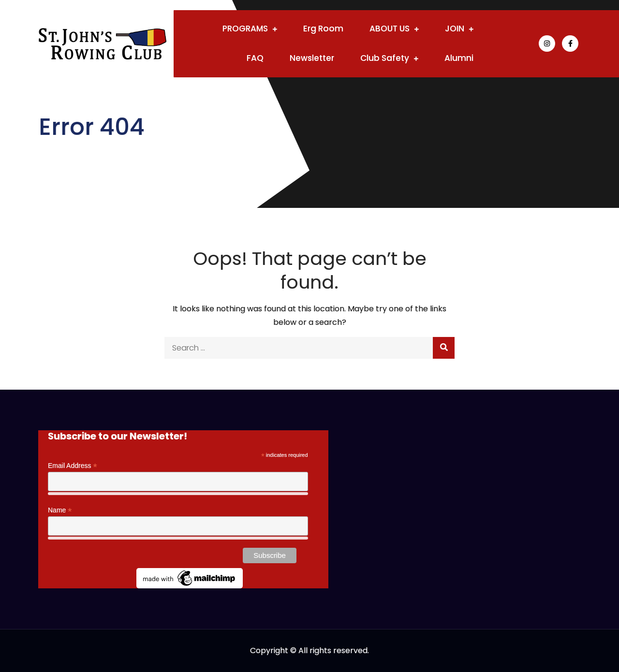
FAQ (255, 58)
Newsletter (312, 58)
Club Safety (385, 58)
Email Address (73, 466)
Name (60, 510)
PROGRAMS (245, 29)
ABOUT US (390, 29)
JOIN (455, 29)
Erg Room (323, 29)
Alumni (459, 58)
